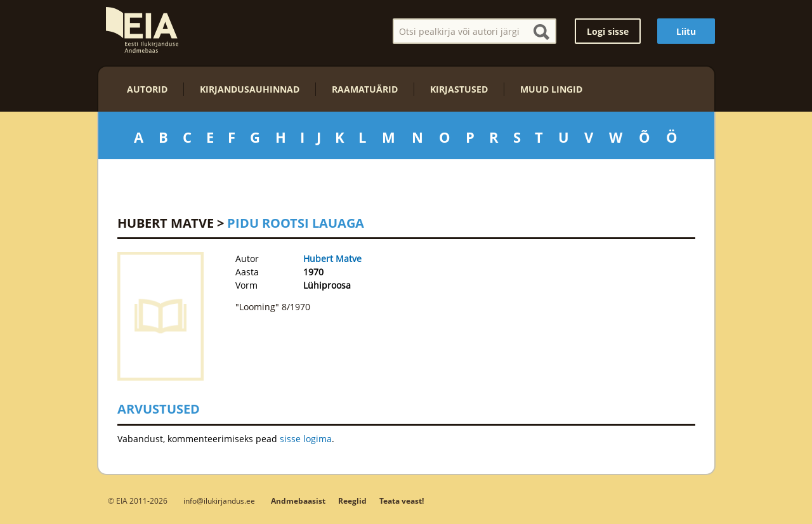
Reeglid (352, 501)
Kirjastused (459, 89)
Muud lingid (551, 89)
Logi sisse (608, 31)
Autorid (147, 89)
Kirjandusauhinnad (250, 89)
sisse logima (306, 439)
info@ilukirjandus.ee (219, 501)
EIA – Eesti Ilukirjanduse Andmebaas (142, 30)
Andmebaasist (298, 501)
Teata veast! (402, 501)
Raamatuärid (365, 89)
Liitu (686, 31)
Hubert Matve (166, 223)
